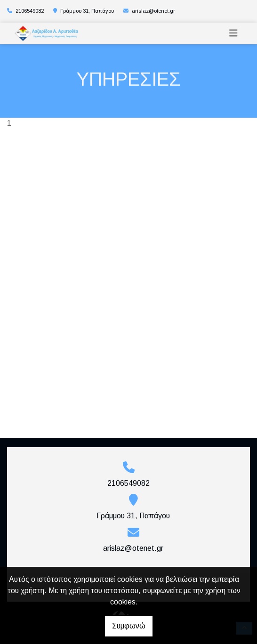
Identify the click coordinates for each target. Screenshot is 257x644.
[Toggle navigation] (233, 33)
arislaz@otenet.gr (153, 11)
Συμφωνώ (129, 626)
